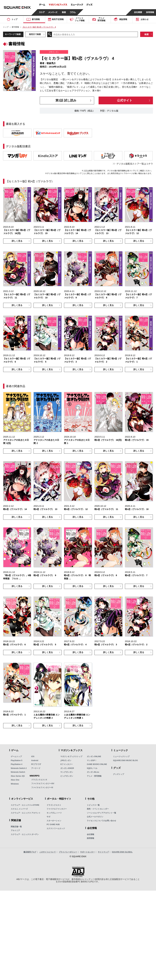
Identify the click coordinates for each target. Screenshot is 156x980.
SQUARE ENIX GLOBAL (122, 852)
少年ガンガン (66, 760)
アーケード (36, 768)
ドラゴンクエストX (39, 780)
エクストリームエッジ (56, 828)
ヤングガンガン (67, 772)
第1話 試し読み (66, 100)
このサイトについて (48, 852)
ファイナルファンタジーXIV (43, 784)
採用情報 (90, 838)
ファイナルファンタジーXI (42, 788)
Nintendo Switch (18, 772)
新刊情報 (15, 27)
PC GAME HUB (53, 824)
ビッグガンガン (67, 776)
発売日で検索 (35, 34)
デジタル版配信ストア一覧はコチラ (135, 164)
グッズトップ (119, 774)
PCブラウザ (36, 764)
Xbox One (15, 780)
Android (35, 760)
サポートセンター (87, 852)
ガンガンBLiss (93, 772)
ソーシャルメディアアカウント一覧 (101, 813)
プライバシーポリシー (68, 852)
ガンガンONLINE (94, 757)
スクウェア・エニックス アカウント (26, 813)
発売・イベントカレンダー (98, 809)
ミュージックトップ (121, 757)
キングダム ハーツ (54, 813)
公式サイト (125, 100)
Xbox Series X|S (18, 776)
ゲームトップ (16, 757)
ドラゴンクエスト (54, 805)
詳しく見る (17, 241)
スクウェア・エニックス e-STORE (25, 805)
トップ (6, 27)
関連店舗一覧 (16, 827)
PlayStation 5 (17, 760)
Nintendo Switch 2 (19, 768)
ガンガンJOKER (67, 768)
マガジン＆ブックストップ (71, 757)
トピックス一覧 (93, 805)
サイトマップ (103, 852)
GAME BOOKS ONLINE (97, 764)
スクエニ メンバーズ (19, 809)
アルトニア (15, 830)
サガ (48, 817)
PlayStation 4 (17, 764)
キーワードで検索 (13, 34)
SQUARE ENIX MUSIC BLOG (125, 760)
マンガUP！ (92, 760)
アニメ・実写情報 (94, 776)
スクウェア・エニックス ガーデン (25, 834)
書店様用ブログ (30, 852)
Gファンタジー (66, 764)
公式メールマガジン (95, 817)
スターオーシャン (54, 821)
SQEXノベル (92, 768)
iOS (33, 757)
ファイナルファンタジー (57, 809)
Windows (15, 784)
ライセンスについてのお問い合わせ (101, 821)
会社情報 (90, 834)
